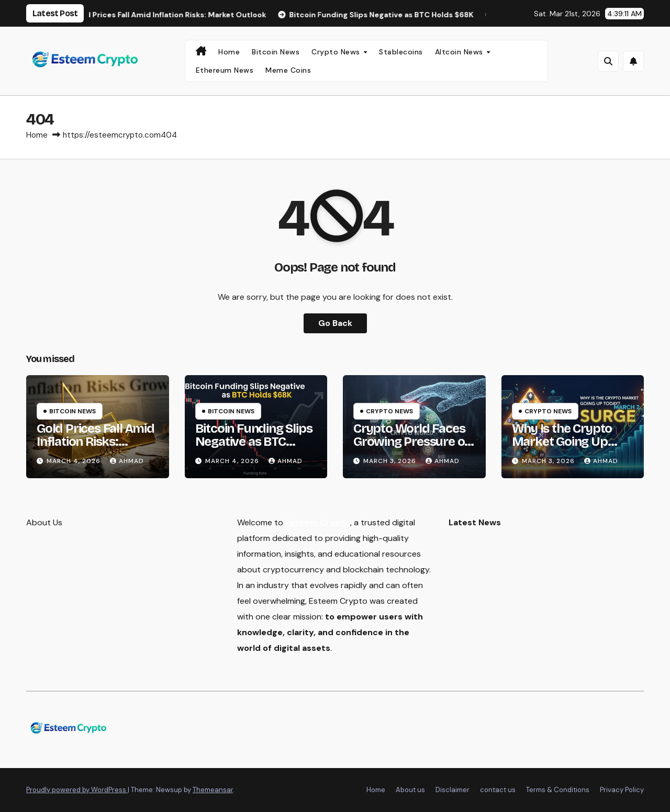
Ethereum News (225, 70)
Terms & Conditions (558, 790)
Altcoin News (460, 52)
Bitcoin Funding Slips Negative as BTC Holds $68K (254, 442)
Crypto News (337, 52)
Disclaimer (453, 790)
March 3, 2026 (391, 461)
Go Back (335, 323)
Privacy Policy (622, 790)
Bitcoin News (276, 52)
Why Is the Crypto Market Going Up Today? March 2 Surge (562, 448)
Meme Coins (288, 70)
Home (229, 52)
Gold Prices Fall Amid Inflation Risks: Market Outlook (96, 442)
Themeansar (213, 790)
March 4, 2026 (75, 461)
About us (410, 790)
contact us (498, 790)
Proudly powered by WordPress (77, 790)
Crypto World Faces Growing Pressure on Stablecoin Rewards (412, 442)
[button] (608, 61)
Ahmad (127, 461)
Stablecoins (401, 52)
